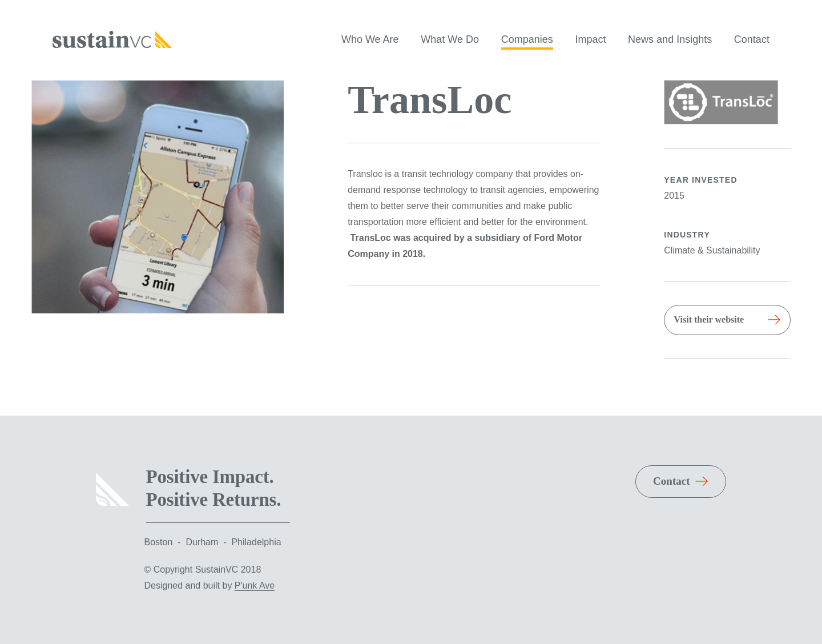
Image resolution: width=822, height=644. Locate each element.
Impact (590, 39)
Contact (752, 39)
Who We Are (370, 39)
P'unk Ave (255, 585)
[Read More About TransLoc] (727, 320)
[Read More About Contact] (681, 482)
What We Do (450, 39)
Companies (527, 39)
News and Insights (670, 39)
